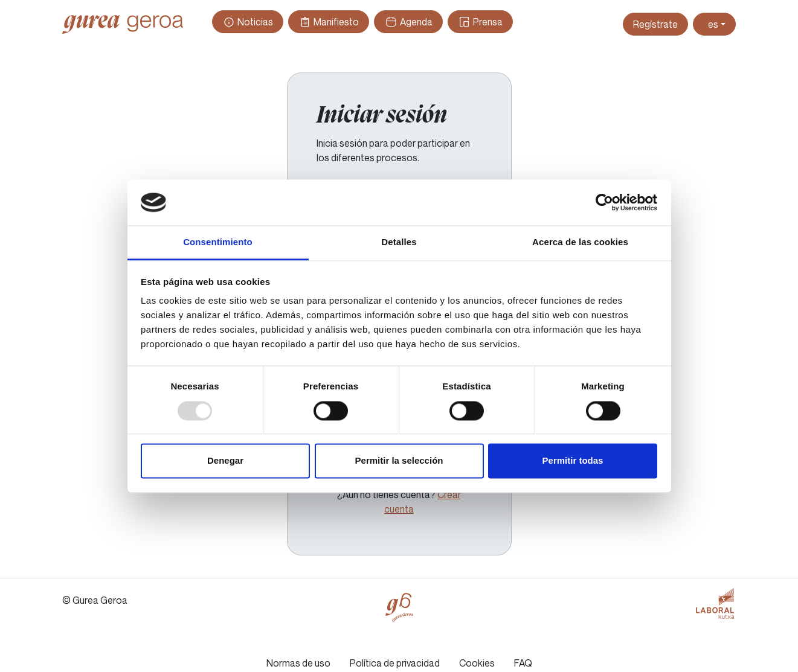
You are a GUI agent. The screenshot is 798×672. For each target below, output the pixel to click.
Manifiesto (329, 22)
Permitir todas (573, 461)
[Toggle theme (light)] (714, 24)
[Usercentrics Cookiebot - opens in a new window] (604, 202)
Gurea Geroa (123, 24)
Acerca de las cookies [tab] (580, 242)
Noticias (248, 22)
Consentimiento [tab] (218, 242)
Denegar (225, 461)
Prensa (480, 22)
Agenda (408, 22)
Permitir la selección (399, 461)
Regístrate (655, 24)
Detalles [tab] (399, 242)
